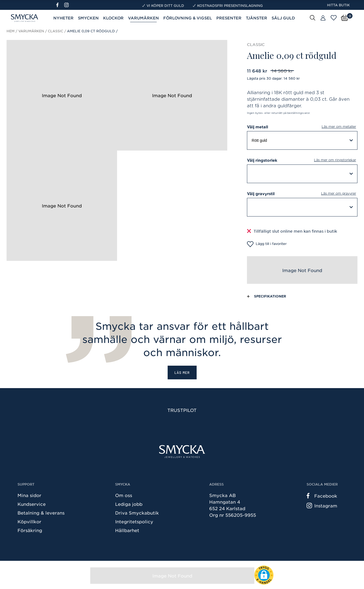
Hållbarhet (127, 530)
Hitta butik (338, 5)
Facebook (322, 496)
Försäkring (30, 530)
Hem (11, 31)
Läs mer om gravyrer (339, 193)
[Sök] (313, 18)
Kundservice (32, 504)
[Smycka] (182, 451)
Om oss (124, 495)
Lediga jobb (129, 504)
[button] (264, 575)
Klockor (113, 18)
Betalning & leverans (41, 513)
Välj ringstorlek (302, 160)
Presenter (229, 18)
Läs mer (182, 372)
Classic (56, 31)
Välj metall (302, 127)
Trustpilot (182, 410)
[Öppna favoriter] (334, 18)
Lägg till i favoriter (267, 244)
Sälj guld (283, 18)
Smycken (88, 18)
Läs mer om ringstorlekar (335, 160)
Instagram (322, 506)
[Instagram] (68, 5)
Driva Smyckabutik (137, 513)
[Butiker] (323, 18)
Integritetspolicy (134, 521)
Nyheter (63, 18)
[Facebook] (60, 5)
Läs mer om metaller (339, 127)
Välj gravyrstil (302, 194)
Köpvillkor (29, 521)
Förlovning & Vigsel (188, 18)
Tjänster (257, 18)
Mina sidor (29, 495)
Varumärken (31, 31)
